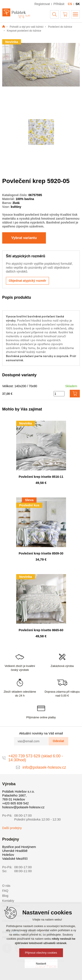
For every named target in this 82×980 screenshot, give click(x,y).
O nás (6, 886)
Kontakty (8, 901)
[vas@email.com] (31, 741)
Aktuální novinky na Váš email (41, 733)
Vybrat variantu (24, 238)
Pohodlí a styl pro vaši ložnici (26, 27)
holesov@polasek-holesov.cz (23, 807)
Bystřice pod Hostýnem (19, 847)
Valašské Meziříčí (15, 859)
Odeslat (58, 741)
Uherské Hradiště (15, 851)
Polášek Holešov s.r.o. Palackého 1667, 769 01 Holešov (18, 795)
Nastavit (41, 964)
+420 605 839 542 (15, 803)
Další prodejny (12, 828)
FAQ (5, 891)
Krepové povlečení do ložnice (24, 31)
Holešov (8, 855)
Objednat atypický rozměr (27, 281)
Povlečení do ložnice (60, 27)
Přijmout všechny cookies (41, 953)
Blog (5, 896)
